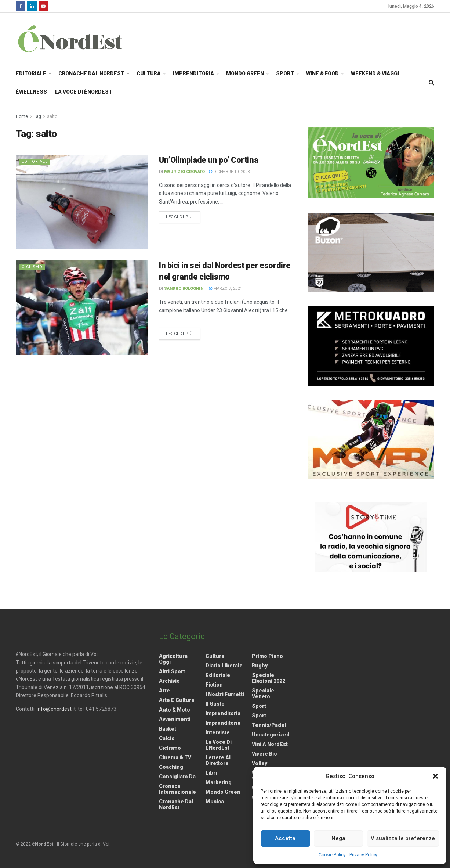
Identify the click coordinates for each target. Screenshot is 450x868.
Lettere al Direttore (218, 760)
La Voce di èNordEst (84, 92)
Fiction (214, 685)
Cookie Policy (332, 855)
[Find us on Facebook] (21, 6)
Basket (168, 729)
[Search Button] (431, 83)
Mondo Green (245, 73)
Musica (215, 802)
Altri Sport (172, 671)
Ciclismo (32, 267)
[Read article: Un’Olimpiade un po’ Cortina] (82, 202)
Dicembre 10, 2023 (229, 172)
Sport (285, 73)
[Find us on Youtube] (43, 6)
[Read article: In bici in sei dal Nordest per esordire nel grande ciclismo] (82, 307)
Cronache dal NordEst (91, 73)
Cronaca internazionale (177, 789)
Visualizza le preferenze (403, 838)
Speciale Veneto (263, 694)
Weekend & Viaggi (375, 73)
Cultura (149, 73)
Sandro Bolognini (184, 289)
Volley (260, 763)
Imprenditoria (193, 73)
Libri (211, 773)
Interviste (218, 732)
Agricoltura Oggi (173, 659)
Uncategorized (271, 735)
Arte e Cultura (177, 700)
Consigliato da (177, 777)
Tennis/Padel (269, 725)
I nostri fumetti (225, 694)
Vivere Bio (264, 754)
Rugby (260, 666)
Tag (37, 116)
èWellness (31, 92)
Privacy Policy (363, 855)
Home (22, 116)
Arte (164, 691)
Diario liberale (224, 666)
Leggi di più (183, 216)
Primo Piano (267, 656)
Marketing (219, 782)
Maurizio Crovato (184, 172)
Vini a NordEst (270, 744)
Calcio (167, 738)
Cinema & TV (175, 757)
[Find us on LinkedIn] (32, 6)
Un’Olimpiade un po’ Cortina (208, 160)
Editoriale (31, 73)
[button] (435, 776)
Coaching (171, 767)
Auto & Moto (175, 710)
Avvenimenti (175, 719)
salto (52, 116)
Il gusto (215, 704)
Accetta (285, 838)
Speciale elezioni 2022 (268, 678)
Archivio (169, 681)
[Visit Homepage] (80, 39)
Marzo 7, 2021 (225, 289)
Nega (338, 838)
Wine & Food (322, 73)
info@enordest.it (56, 709)
